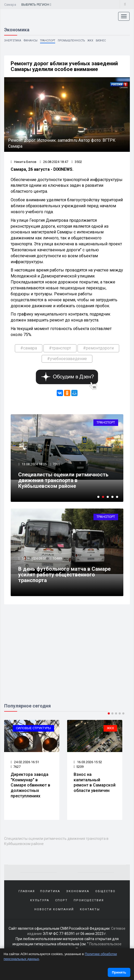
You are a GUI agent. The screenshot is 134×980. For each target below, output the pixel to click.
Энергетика (13, 41)
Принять (119, 972)
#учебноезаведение (67, 359)
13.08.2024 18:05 (34, 465)
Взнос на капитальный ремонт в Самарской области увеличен (95, 783)
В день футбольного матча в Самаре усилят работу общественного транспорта (65, 575)
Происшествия (89, 901)
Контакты (90, 910)
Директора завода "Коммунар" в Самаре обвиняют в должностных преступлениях (30, 786)
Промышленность (71, 41)
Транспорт (48, 41)
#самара (29, 348)
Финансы (31, 41)
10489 (57, 559)
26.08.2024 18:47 (54, 162)
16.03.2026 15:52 (88, 763)
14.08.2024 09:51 (34, 559)
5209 (79, 768)
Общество (105, 892)
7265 (56, 465)
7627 (16, 768)
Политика (50, 892)
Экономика (78, 892)
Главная (27, 892)
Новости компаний (54, 910)
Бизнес (101, 41)
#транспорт (60, 348)
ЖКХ (90, 41)
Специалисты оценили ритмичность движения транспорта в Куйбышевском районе (64, 481)
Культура (40, 901)
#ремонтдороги (98, 348)
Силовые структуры (33, 729)
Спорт (61, 901)
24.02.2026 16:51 (25, 763)
